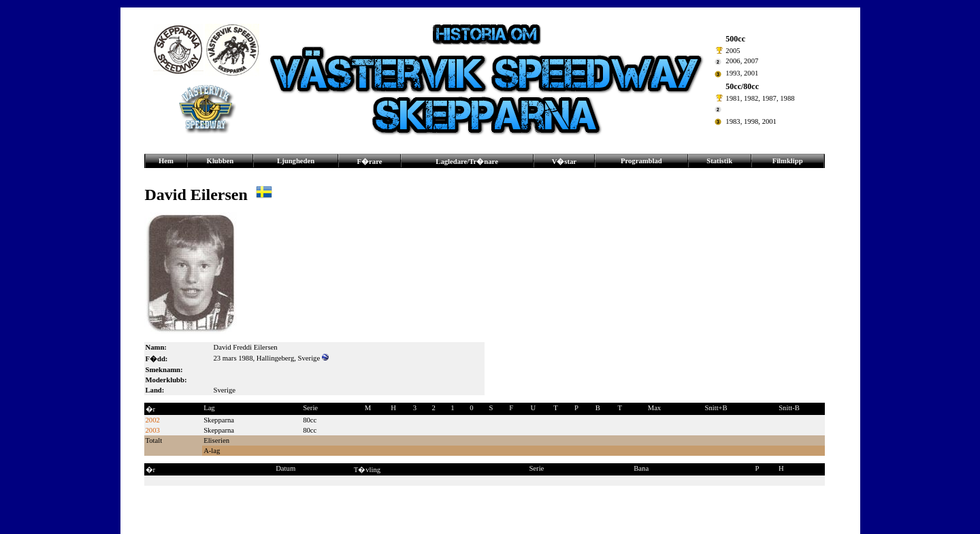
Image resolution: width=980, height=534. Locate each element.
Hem (166, 161)
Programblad (641, 161)
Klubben (220, 161)
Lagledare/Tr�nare (467, 162)
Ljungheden (296, 161)
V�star (564, 162)
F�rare (370, 162)
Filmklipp (788, 161)
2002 (153, 420)
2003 (153, 430)
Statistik (719, 161)
